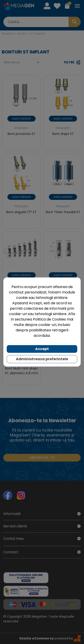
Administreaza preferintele (42, 359)
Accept (42, 349)
